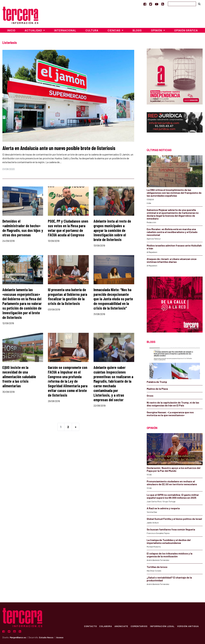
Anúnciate (121, 626)
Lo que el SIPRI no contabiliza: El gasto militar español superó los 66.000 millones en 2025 (173, 496)
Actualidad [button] (34, 30)
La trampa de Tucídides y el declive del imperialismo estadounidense (169, 541)
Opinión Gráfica (186, 30)
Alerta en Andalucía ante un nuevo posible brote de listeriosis (59, 148)
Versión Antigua (188, 626)
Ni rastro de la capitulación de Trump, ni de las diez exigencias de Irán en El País (173, 404)
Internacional (65, 30)
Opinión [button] (157, 30)
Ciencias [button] (114, 30)
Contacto (90, 626)
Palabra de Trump (157, 382)
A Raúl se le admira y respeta (163, 508)
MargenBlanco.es (18, 637)
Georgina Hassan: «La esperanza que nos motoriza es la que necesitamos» (170, 414)
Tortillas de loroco (157, 567)
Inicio (11, 30)
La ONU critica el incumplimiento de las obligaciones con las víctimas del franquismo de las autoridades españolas (174, 193)
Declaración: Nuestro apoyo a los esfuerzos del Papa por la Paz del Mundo (174, 469)
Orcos (150, 396)
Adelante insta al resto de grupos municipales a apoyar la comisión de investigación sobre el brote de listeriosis (112, 230)
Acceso (60, 637)
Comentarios (139, 626)
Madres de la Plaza (157, 389)
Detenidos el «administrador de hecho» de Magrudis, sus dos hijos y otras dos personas (23, 228)
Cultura (92, 30)
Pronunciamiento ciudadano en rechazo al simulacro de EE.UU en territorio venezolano (172, 483)
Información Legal (162, 626)
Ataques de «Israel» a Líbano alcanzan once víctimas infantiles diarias (172, 260)
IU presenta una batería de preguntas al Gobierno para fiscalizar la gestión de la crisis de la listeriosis (68, 297)
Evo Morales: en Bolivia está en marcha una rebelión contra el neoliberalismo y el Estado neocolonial (172, 232)
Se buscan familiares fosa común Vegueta (171, 529)
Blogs (137, 30)
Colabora (106, 626)
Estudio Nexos (46, 637)
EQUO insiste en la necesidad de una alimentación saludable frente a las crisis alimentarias (19, 377)
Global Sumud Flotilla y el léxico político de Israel (174, 519)
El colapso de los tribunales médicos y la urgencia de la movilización (170, 555)
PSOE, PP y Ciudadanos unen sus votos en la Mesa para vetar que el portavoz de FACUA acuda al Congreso (68, 228)
